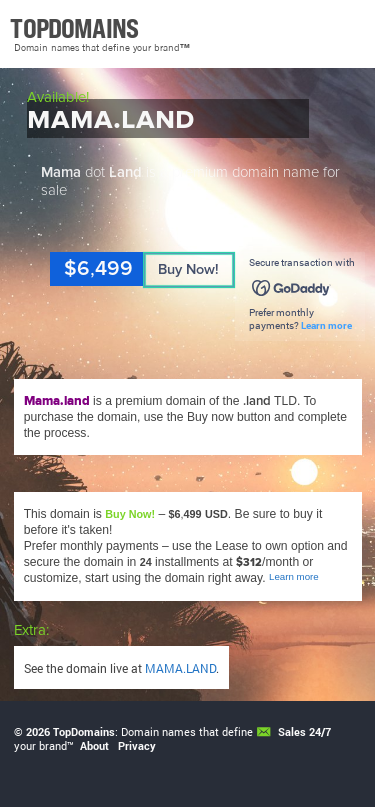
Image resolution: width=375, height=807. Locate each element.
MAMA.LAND (180, 668)
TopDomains (84, 732)
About (94, 746)
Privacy (137, 746)
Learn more (326, 325)
